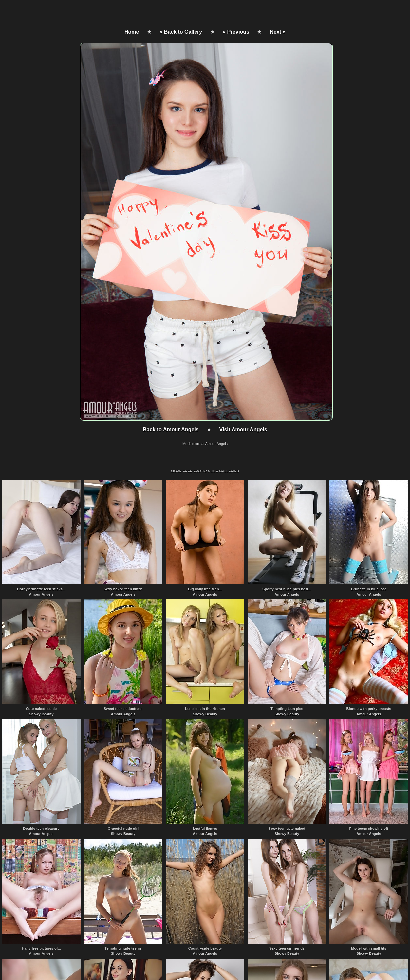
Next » (278, 32)
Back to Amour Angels (171, 429)
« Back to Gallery (181, 32)
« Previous (236, 32)
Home (132, 32)
